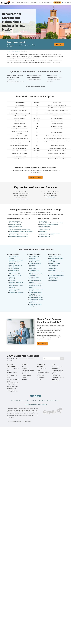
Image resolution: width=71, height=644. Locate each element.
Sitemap (57, 401)
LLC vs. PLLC (12, 281)
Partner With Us (48, 2)
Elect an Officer (53, 269)
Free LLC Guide (41, 374)
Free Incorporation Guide (43, 372)
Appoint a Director (54, 267)
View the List (42, 344)
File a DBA (12, 228)
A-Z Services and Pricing (28, 370)
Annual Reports (43, 221)
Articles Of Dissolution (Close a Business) (49, 233)
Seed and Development (58, 367)
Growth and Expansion (57, 370)
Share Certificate (53, 281)
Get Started (57, 2)
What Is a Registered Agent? (36, 296)
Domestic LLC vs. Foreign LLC (17, 292)
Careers (24, 377)
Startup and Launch (57, 369)
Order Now (59, 44)
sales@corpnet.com (12, 390)
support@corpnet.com (12, 392)
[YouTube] (36, 396)
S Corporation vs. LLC (15, 274)
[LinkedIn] (38, 396)
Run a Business (25, 2)
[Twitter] (31, 396)
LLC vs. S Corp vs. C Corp (15, 275)
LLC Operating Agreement (56, 257)
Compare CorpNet (26, 376)
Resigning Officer (54, 279)
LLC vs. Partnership (14, 267)
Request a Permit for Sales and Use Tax (19, 235)
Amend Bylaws (53, 262)
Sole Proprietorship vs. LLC (16, 265)
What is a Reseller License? (36, 299)
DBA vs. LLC (12, 277)
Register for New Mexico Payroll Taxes (19, 233)
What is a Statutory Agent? (36, 298)
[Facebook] (33, 396)
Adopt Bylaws (53, 260)
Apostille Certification (45, 236)
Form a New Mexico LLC (15, 225)
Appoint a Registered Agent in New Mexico (20, 230)
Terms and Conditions (17, 401)
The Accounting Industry (58, 377)
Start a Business (16, 2)
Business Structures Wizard (16, 260)
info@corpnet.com (11, 388)
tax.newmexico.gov (50, 197)
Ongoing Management (57, 372)
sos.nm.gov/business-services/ (21, 199)
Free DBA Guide (41, 376)
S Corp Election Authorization (56, 275)
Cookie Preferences (43, 404)
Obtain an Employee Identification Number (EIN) (21, 231)
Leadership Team (26, 369)
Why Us (41, 2)
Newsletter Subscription (31, 404)
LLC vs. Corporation (14, 269)
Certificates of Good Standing (47, 235)
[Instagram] (40, 396)
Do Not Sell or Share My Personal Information (43, 401)
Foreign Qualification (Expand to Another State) (51, 223)
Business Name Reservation (16, 223)
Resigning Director (54, 277)
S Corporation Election (45, 226)
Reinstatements (43, 231)
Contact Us (25, 379)
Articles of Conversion (45, 230)
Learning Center (34, 2)
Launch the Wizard (36, 177)
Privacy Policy (27, 401)
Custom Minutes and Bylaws (56, 258)
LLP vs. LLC (12, 279)
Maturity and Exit (56, 376)
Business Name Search (15, 221)
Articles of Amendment (45, 228)
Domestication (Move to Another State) (49, 225)
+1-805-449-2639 (14, 383)
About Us (24, 367)
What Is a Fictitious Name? (36, 284)
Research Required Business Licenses (19, 236)
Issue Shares (52, 270)
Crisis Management (57, 374)
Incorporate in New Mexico (16, 226)
